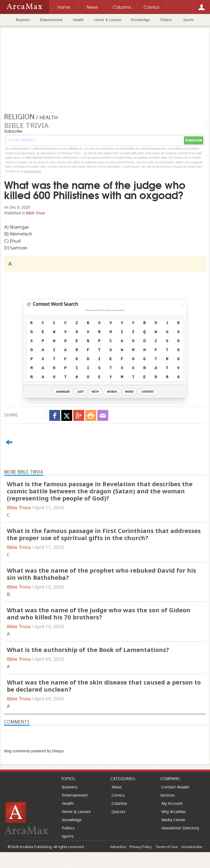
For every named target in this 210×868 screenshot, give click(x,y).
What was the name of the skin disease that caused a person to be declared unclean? (104, 686)
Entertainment (51, 20)
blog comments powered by (34, 751)
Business (23, 20)
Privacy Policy (141, 847)
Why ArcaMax (173, 812)
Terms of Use (167, 847)
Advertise (118, 847)
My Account (172, 803)
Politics (166, 20)
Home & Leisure (108, 20)
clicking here (33, 171)
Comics (118, 795)
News (117, 787)
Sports (189, 20)
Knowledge (140, 20)
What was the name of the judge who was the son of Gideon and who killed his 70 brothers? (99, 613)
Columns (119, 803)
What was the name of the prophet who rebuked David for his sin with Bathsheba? (101, 574)
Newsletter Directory (180, 828)
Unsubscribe (192, 847)
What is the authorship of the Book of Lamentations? (88, 649)
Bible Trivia (35, 213)
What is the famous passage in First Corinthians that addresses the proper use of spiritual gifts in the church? (104, 534)
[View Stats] (183, 304)
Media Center (173, 820)
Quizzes (119, 812)
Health (78, 20)
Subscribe (194, 140)
